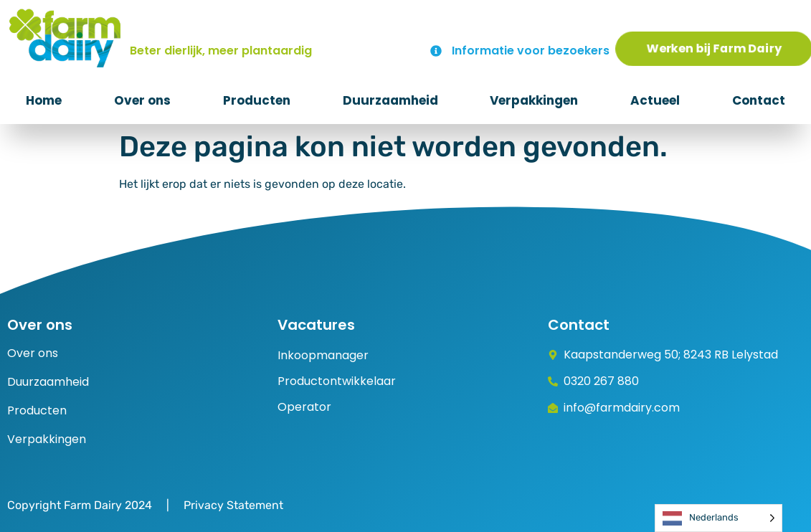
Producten (257, 100)
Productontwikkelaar (337, 381)
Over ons (142, 100)
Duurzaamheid (390, 100)
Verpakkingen (534, 100)
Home (44, 100)
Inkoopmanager (323, 355)
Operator (304, 407)
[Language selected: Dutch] (718, 518)
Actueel (655, 100)
